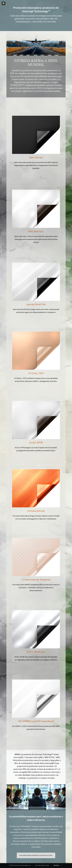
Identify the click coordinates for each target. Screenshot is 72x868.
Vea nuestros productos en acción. (36, 855)
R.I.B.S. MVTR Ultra (36, 652)
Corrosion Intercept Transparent (36, 580)
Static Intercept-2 (36, 230)
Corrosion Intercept (36, 510)
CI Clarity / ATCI (36, 371)
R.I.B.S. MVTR (36, 441)
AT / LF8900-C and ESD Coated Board (36, 721)
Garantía (56, 865)
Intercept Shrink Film (36, 302)
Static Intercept (36, 157)
